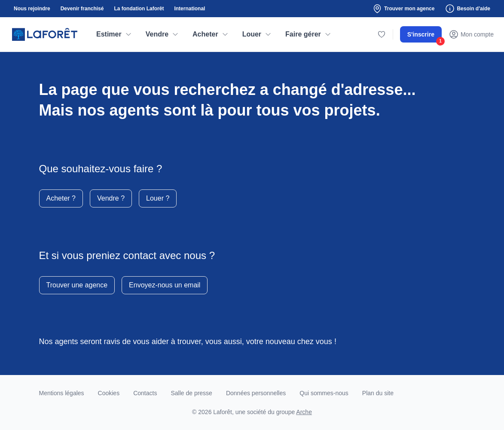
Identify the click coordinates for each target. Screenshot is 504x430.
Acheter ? (61, 198)
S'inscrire (425, 37)
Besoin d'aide (467, 9)
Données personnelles (256, 393)
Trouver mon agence (403, 9)
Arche (304, 412)
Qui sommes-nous (324, 393)
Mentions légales (62, 393)
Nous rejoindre (32, 9)
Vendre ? (111, 198)
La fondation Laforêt (139, 9)
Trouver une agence (77, 285)
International (189, 9)
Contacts (145, 393)
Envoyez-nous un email (165, 285)
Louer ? (158, 198)
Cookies (109, 393)
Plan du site (378, 393)
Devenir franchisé (82, 9)
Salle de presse (191, 393)
